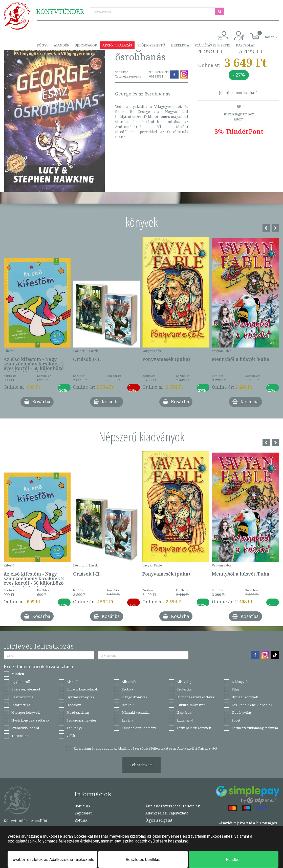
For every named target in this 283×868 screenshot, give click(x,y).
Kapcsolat (246, 45)
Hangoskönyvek (135, 697)
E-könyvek (240, 682)
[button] (265, 34)
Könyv (43, 45)
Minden (18, 674)
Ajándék (62, 45)
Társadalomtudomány (139, 728)
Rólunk (81, 820)
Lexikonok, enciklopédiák (252, 705)
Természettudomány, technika (255, 728)
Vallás (71, 736)
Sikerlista (180, 45)
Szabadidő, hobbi (25, 728)
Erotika (127, 689)
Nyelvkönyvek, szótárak (30, 720)
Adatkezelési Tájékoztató (167, 813)
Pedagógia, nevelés (81, 720)
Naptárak (184, 712)
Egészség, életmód (26, 689)
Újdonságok (86, 45)
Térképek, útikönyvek (194, 728)
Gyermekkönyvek (80, 697)
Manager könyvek (26, 712)
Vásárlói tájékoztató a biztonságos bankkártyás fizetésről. (248, 825)
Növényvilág (242, 712)
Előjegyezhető (151, 45)
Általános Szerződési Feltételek (173, 806)
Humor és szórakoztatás (195, 697)
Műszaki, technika (136, 712)
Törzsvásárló (49, 55)
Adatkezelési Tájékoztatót (197, 748)
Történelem (20, 736)
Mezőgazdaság (78, 712)
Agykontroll (21, 682)
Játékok (128, 705)
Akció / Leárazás (117, 45)
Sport (236, 720)
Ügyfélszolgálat (159, 820)
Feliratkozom (141, 765)
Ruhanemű (185, 720)
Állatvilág (184, 682)
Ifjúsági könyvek (245, 697)
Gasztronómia (22, 697)
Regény (127, 720)
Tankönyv (74, 728)
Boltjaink (82, 806)
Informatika (21, 705)
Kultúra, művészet (191, 705)
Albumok (129, 682)
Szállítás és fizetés (213, 45)
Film (235, 689)
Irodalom (74, 705)
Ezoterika (184, 689)
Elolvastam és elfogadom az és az (145, 748)
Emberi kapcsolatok (82, 689)
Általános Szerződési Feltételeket (143, 748)
